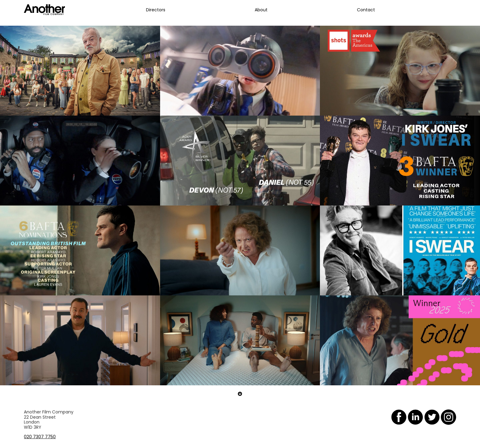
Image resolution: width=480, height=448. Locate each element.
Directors (156, 10)
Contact (366, 10)
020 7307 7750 (40, 437)
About (261, 10)
